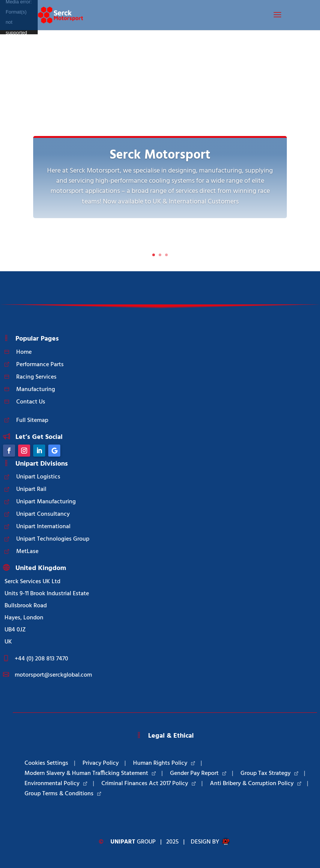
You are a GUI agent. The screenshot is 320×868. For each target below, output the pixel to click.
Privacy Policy (101, 763)
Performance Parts (40, 365)
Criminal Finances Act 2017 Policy (149, 784)
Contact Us (31, 402)
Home (24, 352)
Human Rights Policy (164, 763)
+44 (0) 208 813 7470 (41, 659)
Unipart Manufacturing (46, 502)
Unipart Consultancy (43, 514)
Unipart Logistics (38, 477)
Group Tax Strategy (269, 773)
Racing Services (36, 377)
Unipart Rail (31, 489)
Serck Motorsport (160, 155)
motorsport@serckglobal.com (53, 675)
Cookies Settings (46, 763)
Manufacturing (36, 390)
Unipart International (43, 527)
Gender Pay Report (198, 773)
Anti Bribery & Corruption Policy (256, 784)
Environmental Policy (56, 784)
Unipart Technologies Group (53, 539)
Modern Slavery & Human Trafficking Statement (90, 773)
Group (133, 842)
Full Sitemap (32, 420)
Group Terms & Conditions (63, 794)
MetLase (27, 552)
